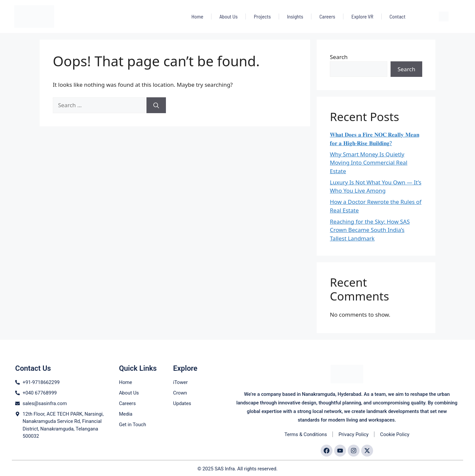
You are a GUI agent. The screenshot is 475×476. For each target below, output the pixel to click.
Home (197, 16)
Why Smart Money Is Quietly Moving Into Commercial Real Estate (369, 163)
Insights (295, 16)
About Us (228, 16)
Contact (398, 16)
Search (339, 57)
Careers (327, 16)
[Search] (156, 105)
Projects (262, 16)
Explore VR (362, 16)
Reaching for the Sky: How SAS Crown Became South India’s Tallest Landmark (370, 230)
